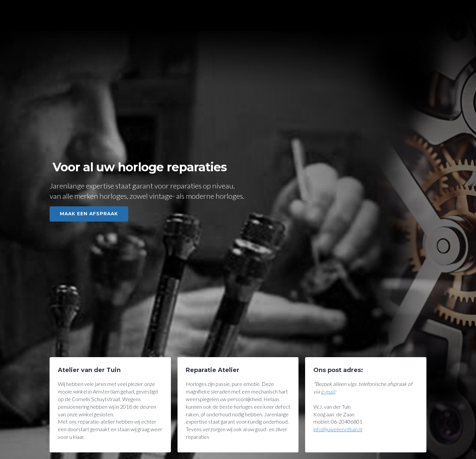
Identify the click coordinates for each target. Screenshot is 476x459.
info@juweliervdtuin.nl (338, 429)
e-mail (328, 391)
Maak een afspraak (89, 214)
